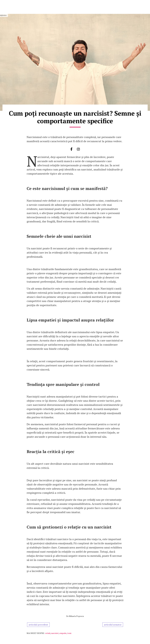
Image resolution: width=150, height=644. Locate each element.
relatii (48, 633)
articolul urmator (113, 625)
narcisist (55, 633)
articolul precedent (38, 625)
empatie (63, 633)
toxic (69, 633)
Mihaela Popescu (76, 616)
